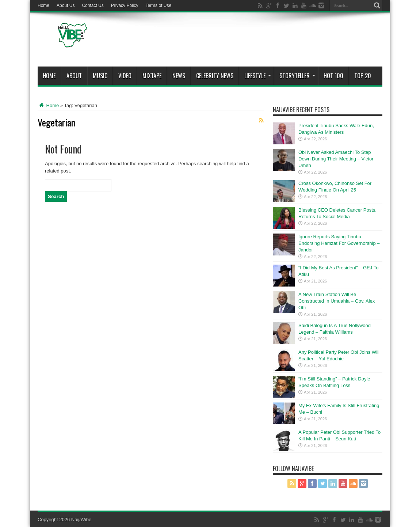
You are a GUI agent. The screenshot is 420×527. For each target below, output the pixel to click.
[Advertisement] (249, 41)
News (179, 76)
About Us (66, 5)
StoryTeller (297, 76)
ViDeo (125, 76)
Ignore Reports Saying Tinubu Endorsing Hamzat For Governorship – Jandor (339, 243)
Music (100, 76)
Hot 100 (333, 76)
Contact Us (93, 5)
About (74, 76)
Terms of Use (158, 5)
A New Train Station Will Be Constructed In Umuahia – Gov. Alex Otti (337, 301)
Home (43, 5)
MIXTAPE (152, 76)
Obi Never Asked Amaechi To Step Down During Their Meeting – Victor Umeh (336, 159)
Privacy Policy (125, 5)
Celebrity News (215, 76)
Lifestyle (258, 76)
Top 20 (363, 76)
